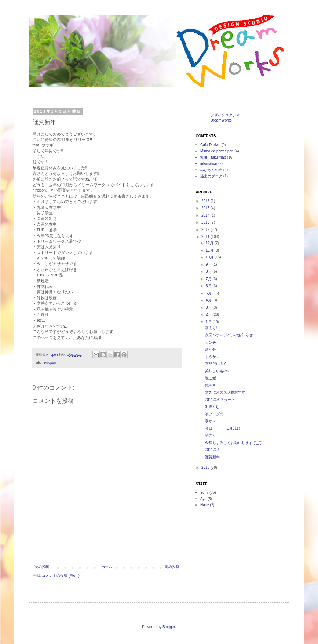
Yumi (204, 493)
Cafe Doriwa (210, 145)
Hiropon (50, 363)
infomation (209, 164)
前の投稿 (172, 567)
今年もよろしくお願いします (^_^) (233, 443)
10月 (210, 257)
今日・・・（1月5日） (224, 428)
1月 (209, 322)
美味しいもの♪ (217, 371)
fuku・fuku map (213, 157)
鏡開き (211, 385)
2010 (206, 468)
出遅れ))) (212, 407)
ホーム (107, 567)
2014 (206, 215)
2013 (206, 222)
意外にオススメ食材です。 (227, 392)
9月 (209, 265)
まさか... (212, 357)
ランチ (211, 342)
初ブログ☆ (214, 414)
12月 (210, 243)
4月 (209, 300)
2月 (209, 314)
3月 (209, 307)
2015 (206, 208)
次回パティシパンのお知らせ (229, 335)
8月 (209, 272)
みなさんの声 (211, 170)
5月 (209, 293)
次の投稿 (42, 567)
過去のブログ (211, 176)
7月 (209, 279)
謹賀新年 (212, 457)
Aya (203, 499)
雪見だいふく (216, 364)
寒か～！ (212, 421)
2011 (206, 237)
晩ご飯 (211, 378)
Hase (204, 505)
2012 (206, 230)
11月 (210, 250)
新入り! (211, 328)
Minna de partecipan (217, 151)
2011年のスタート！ (222, 400)
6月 (209, 286)
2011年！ (213, 450)
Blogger (169, 627)
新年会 (211, 349)
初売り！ (212, 435)
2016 (206, 201)
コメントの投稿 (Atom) (61, 576)
